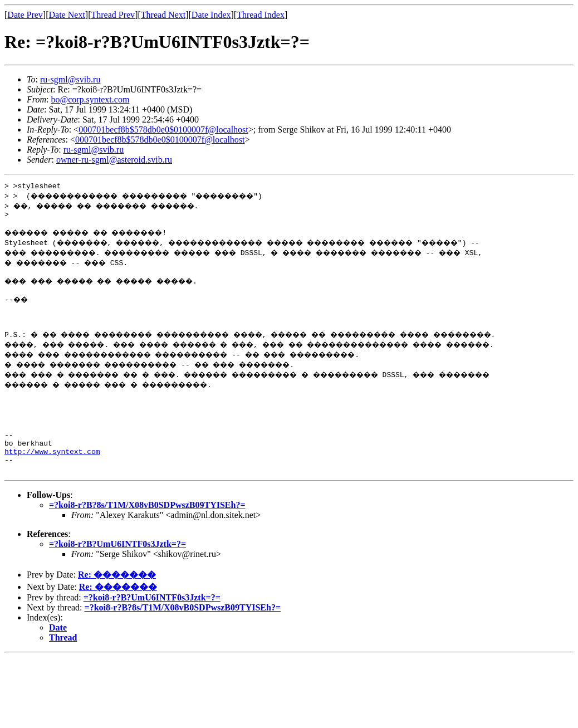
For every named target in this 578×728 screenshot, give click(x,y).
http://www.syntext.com (52, 478)
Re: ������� (117, 605)
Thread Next (163, 15)
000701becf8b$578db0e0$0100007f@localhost (163, 130)
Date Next (67, 15)
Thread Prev (113, 15)
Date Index (211, 15)
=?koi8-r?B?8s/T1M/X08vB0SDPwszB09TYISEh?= (147, 535)
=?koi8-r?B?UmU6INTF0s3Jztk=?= (117, 574)
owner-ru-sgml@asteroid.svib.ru (114, 160)
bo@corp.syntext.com (90, 99)
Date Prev (25, 15)
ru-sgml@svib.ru (70, 79)
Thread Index (261, 15)
